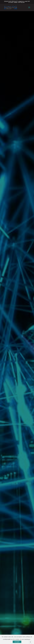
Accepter (17, 642)
